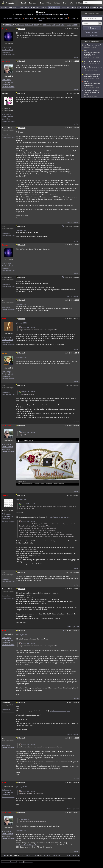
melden (77, 57)
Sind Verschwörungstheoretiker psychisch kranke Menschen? (92, 54)
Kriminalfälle (35, 8)
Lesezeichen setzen (8, 55)
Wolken (41, 14)
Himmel (36, 14)
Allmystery (11, 3)
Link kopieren (6, 52)
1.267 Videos (41, 18)
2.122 (45, 25)
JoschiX (5, 93)
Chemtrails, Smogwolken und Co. (92, 69)
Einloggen (93, 28)
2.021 (18, 25)
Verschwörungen (54, 8)
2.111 (27, 25)
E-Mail (66, 14)
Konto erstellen (93, 35)
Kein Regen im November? (92, 46)
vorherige (8, 25)
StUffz (4, 226)
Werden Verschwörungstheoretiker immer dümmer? (92, 85)
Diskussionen (33, 3)
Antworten (63, 18)
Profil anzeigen (7, 48)
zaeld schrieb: (24, 819)
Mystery (27, 8)
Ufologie (73, 8)
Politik (21, 8)
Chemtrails (48, 14)
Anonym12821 (7, 128)
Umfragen (86, 8)
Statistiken (57, 3)
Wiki (72, 3)
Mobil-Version (28, 862)
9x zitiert (70, 222)
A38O (4, 319)
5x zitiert (70, 296)
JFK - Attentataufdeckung (92, 63)
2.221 (63, 25)
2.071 (22, 25)
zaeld (4, 631)
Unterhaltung (94, 8)
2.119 (31, 25)
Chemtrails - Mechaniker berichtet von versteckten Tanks (92, 94)
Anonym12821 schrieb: (27, 327)
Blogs (42, 3)
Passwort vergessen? (92, 32)
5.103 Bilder (29, 18)
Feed (62, 14)
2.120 (36, 25)
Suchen (73, 18)
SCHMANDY (6, 61)
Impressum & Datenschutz (9, 862)
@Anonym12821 (22, 230)
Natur (79, 8)
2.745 (69, 25)
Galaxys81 (6, 29)
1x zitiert (70, 627)
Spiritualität (44, 8)
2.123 (49, 25)
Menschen (4, 8)
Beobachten (52, 18)
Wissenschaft (13, 8)
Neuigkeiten (79, 3)
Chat (65, 3)
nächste (74, 25)
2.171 (58, 25)
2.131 (54, 25)
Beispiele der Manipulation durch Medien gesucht (92, 76)
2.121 (40, 25)
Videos (49, 3)
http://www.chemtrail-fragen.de (60, 517)
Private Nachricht (7, 50)
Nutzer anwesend (92, 13)
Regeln (21, 862)
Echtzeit (24, 3)
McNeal (5, 353)
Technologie (65, 8)
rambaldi (5, 495)
